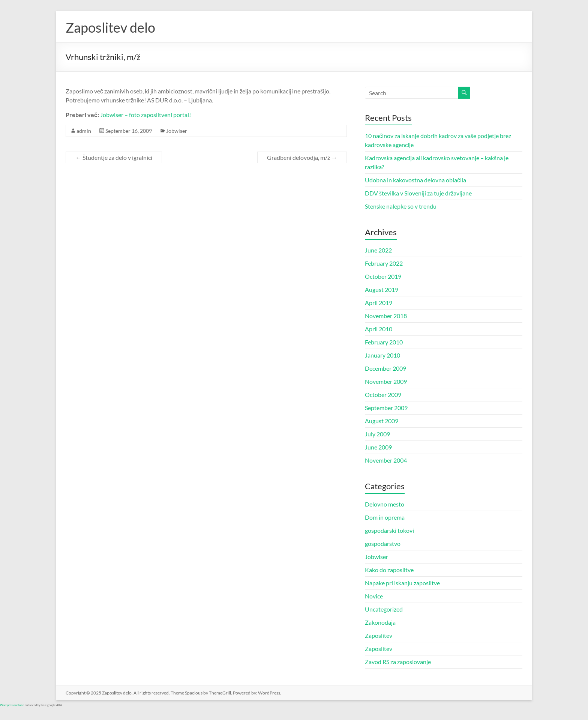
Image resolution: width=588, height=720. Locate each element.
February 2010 (384, 342)
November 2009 (386, 381)
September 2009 (386, 408)
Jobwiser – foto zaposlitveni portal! (145, 115)
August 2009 (382, 421)
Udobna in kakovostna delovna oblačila (415, 180)
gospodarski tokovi (389, 530)
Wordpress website (12, 705)
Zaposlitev (379, 635)
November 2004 (386, 460)
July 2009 (377, 434)
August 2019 (382, 289)
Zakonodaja (380, 622)
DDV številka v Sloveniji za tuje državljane (418, 193)
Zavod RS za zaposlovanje (398, 662)
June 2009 (378, 447)
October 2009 (383, 395)
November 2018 (386, 316)
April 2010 (379, 329)
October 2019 (383, 276)
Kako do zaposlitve (389, 570)
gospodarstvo (383, 543)
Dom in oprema (385, 517)
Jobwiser (177, 131)
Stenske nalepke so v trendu (401, 206)
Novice (374, 596)
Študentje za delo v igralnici (114, 157)
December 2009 (385, 368)
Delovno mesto (385, 504)
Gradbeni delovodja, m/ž (302, 157)
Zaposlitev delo (110, 27)
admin (84, 131)
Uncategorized (384, 609)
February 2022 (384, 263)
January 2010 (382, 355)
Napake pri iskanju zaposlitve (402, 583)
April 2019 (379, 303)
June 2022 (378, 250)
